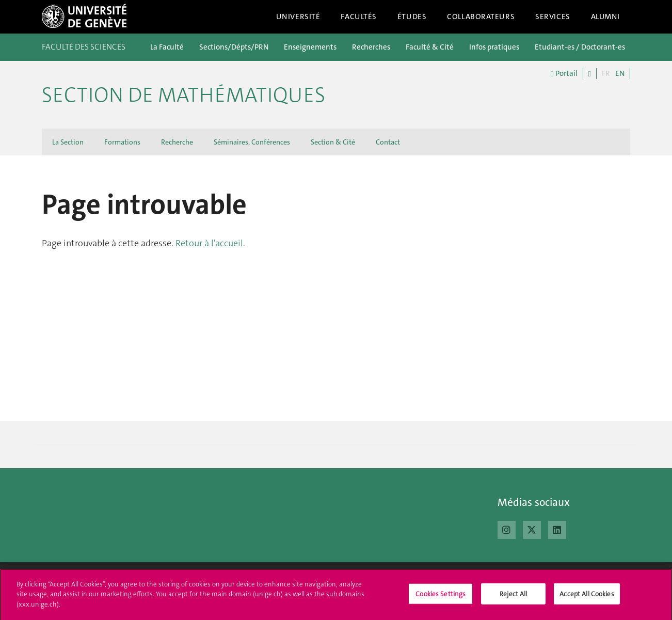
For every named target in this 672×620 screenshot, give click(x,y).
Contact (388, 142)
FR (606, 73)
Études (412, 17)
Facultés (359, 17)
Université (298, 17)
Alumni (605, 17)
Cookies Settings (441, 598)
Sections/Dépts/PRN (234, 47)
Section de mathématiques (183, 95)
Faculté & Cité (430, 47)
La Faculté (167, 47)
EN (620, 73)
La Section (68, 142)
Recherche (177, 142)
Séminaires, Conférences (252, 142)
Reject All (513, 598)
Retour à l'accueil (209, 243)
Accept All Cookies (587, 598)
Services (553, 17)
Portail (564, 74)
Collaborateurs (481, 17)
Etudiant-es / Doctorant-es (580, 47)
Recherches (371, 47)
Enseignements (310, 47)
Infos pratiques (494, 47)
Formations (122, 142)
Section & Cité (333, 142)
